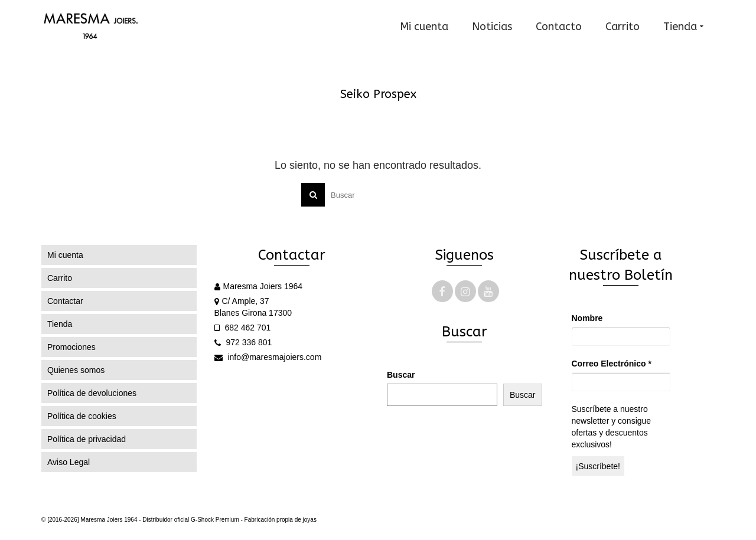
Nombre (587, 318)
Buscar (401, 375)
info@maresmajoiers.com (268, 357)
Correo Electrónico (612, 364)
